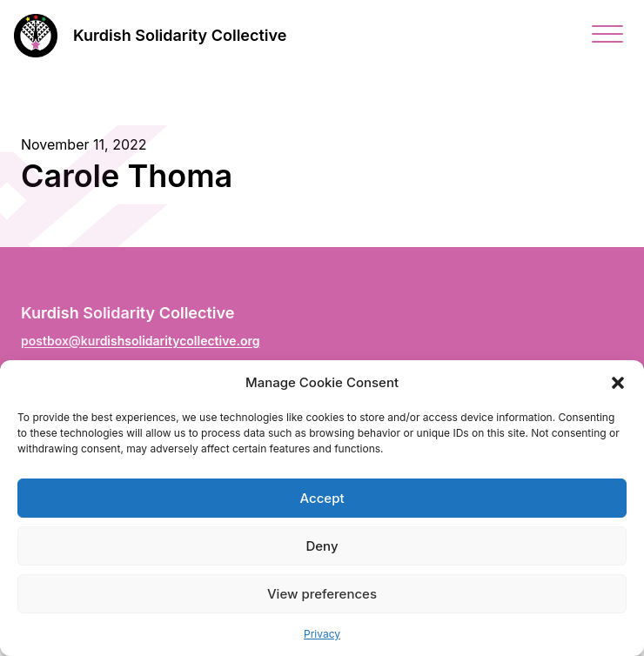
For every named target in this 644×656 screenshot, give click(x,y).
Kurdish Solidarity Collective (180, 35)
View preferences (322, 594)
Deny (322, 546)
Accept (322, 498)
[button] (618, 383)
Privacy (322, 634)
